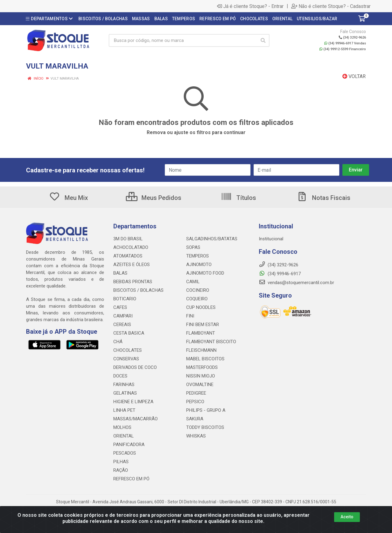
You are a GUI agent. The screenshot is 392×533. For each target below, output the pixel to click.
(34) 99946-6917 (280, 274)
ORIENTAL (124, 436)
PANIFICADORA (129, 445)
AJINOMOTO (199, 265)
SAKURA (195, 419)
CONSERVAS (126, 359)
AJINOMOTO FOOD (205, 273)
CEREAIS (122, 325)
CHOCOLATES (128, 350)
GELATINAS (125, 393)
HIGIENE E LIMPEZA (133, 402)
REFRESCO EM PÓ (131, 479)
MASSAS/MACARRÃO (136, 419)
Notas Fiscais (323, 198)
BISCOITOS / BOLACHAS (138, 290)
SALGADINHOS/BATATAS (212, 239)
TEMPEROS (198, 256)
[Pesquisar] (263, 40)
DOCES (120, 376)
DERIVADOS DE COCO (135, 367)
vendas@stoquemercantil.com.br (296, 283)
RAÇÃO (121, 470)
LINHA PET (124, 410)
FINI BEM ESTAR (203, 325)
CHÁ (118, 342)
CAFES (120, 307)
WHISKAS (196, 436)
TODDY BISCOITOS (205, 427)
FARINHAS (124, 385)
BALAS (120, 273)
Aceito (347, 517)
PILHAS (121, 462)
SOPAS (193, 247)
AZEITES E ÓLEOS (132, 265)
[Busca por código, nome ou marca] (183, 40)
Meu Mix (68, 198)
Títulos (238, 198)
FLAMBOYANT (201, 333)
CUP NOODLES (201, 307)
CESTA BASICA (129, 333)
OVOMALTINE (200, 385)
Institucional (271, 239)
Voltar (354, 76)
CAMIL (193, 282)
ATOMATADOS (128, 256)
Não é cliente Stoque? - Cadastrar (331, 6)
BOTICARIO (125, 299)
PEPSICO (195, 402)
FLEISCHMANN (201, 350)
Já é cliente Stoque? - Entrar (250, 6)
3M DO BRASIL (128, 239)
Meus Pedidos (154, 198)
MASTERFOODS (202, 367)
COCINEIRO (198, 290)
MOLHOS (122, 427)
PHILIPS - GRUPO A (206, 410)
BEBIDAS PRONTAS (133, 282)
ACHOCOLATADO (131, 247)
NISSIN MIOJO (201, 376)
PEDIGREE (196, 393)
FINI (190, 316)
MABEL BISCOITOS (205, 359)
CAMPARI (123, 316)
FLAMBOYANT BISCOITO (211, 342)
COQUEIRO (197, 299)
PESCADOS (125, 453)
